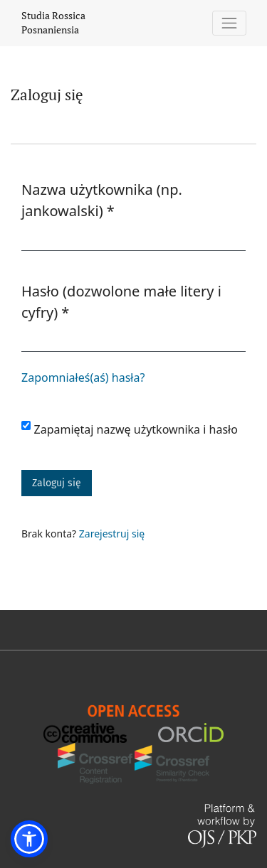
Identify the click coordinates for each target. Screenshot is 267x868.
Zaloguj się (57, 483)
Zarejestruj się (112, 534)
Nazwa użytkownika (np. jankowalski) (105, 200)
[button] (29, 839)
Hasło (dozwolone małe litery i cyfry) (121, 302)
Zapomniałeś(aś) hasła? (83, 377)
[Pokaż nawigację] (230, 23)
